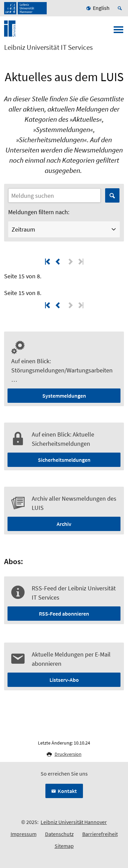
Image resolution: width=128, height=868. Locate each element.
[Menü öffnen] (118, 32)
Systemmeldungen (64, 396)
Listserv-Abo (64, 680)
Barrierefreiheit (100, 834)
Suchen (112, 195)
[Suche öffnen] (121, 8)
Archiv (64, 524)
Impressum (24, 834)
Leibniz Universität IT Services (48, 47)
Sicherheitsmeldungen (64, 460)
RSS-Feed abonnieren (64, 614)
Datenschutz (59, 834)
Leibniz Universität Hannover (74, 822)
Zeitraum (23, 229)
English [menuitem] (101, 8)
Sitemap (64, 846)
